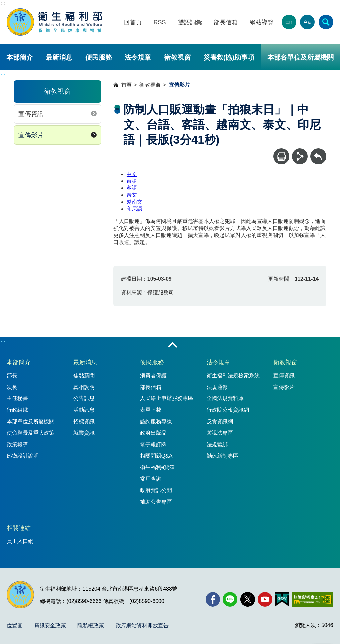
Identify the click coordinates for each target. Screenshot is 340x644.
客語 (132, 188)
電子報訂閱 (153, 444)
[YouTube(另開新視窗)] (265, 599)
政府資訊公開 (156, 490)
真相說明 (84, 387)
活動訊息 (84, 410)
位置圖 (15, 626)
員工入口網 (20, 541)
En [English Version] (289, 22)
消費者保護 (153, 375)
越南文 (134, 202)
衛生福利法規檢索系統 (233, 375)
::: (3, 3)
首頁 (127, 85)
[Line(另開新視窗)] (230, 599)
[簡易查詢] (326, 22)
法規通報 (217, 387)
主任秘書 (17, 398)
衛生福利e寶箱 (158, 467)
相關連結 (19, 528)
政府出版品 (153, 433)
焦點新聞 (84, 375)
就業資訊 (84, 433)
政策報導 (17, 444)
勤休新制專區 (222, 456)
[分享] (300, 156)
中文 (132, 174)
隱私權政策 (91, 626)
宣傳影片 (31, 135)
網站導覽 (262, 22)
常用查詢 (151, 479)
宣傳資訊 (31, 114)
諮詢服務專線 (156, 422)
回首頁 (133, 22)
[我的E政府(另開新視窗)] (282, 599)
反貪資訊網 (220, 422)
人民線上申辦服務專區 (167, 398)
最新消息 (59, 57)
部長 (12, 375)
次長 (12, 387)
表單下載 (151, 410)
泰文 (132, 195)
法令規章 (138, 57)
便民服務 (99, 57)
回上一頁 (318, 151)
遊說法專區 (220, 433)
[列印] (281, 156)
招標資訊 (84, 422)
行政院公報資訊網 (228, 410)
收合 (173, 345)
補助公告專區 (156, 502)
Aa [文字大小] (307, 22)
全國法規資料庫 (225, 398)
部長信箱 (226, 22)
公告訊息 (84, 398)
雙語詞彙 (190, 22)
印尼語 (134, 209)
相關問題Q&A (156, 456)
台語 (132, 181)
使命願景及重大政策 (31, 433)
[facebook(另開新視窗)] (213, 599)
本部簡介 (20, 57)
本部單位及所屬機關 (31, 422)
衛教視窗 (177, 57)
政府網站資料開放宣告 (142, 626)
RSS (160, 22)
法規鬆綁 (217, 444)
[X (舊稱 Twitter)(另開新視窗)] (248, 599)
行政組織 (17, 410)
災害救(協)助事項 (229, 57)
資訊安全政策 (50, 626)
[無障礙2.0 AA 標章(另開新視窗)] (312, 599)
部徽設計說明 (23, 456)
